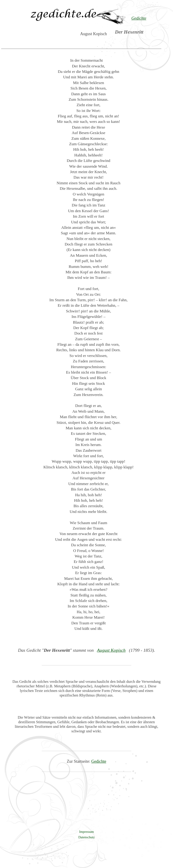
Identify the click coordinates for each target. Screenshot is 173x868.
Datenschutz (86, 837)
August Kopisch (111, 650)
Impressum (87, 832)
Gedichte (99, 761)
